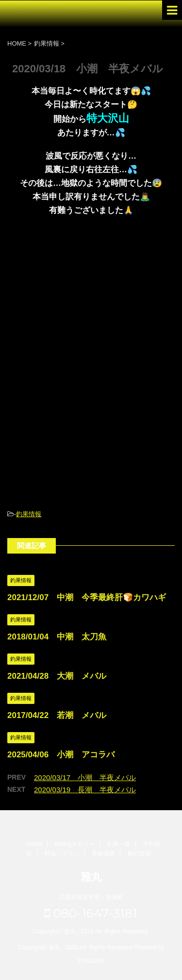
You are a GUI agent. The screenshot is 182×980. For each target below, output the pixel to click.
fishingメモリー (74, 844)
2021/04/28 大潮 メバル (57, 676)
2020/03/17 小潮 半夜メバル (85, 777)
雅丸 (91, 877)
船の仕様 (139, 853)
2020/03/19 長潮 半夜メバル (85, 790)
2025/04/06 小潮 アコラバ (61, 755)
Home (34, 844)
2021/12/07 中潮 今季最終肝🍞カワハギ (87, 597)
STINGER (90, 961)
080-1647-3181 (91, 913)
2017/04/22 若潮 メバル (57, 715)
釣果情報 (29, 514)
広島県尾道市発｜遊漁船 (91, 897)
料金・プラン (62, 853)
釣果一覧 (119, 844)
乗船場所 (103, 853)
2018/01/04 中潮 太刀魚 (57, 637)
